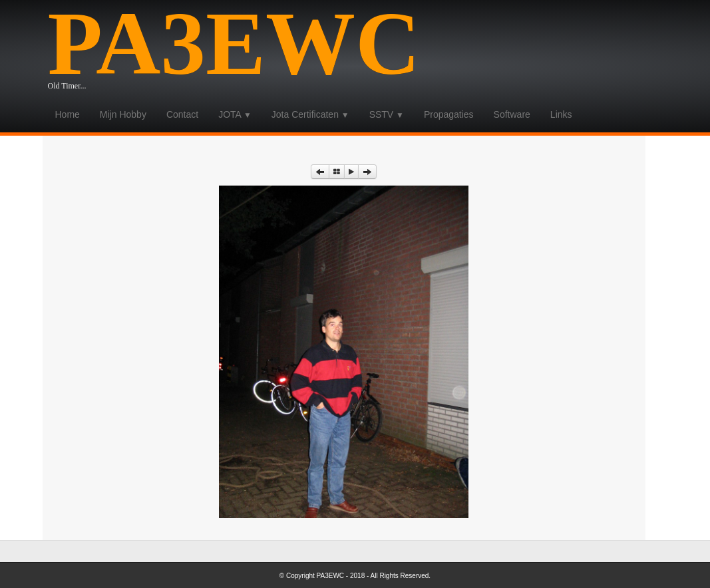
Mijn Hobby (123, 114)
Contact (182, 114)
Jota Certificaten (310, 114)
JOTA (235, 114)
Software (512, 114)
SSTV (387, 114)
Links (561, 114)
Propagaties (449, 114)
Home (68, 114)
